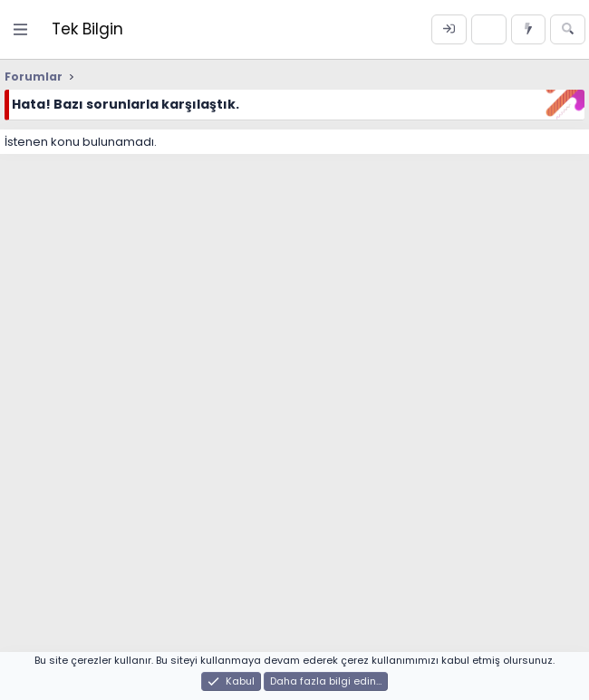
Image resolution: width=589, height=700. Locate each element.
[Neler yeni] (529, 30)
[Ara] (568, 30)
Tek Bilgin (87, 29)
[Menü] (21, 29)
